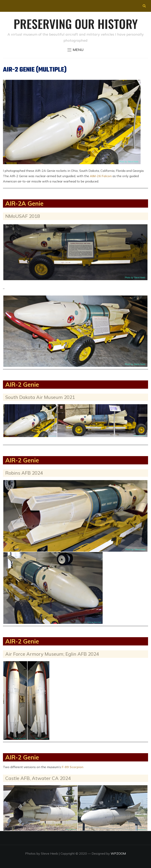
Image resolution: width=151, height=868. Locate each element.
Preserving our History (76, 23)
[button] (75, 50)
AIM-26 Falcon (101, 176)
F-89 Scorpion (73, 767)
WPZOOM (118, 853)
